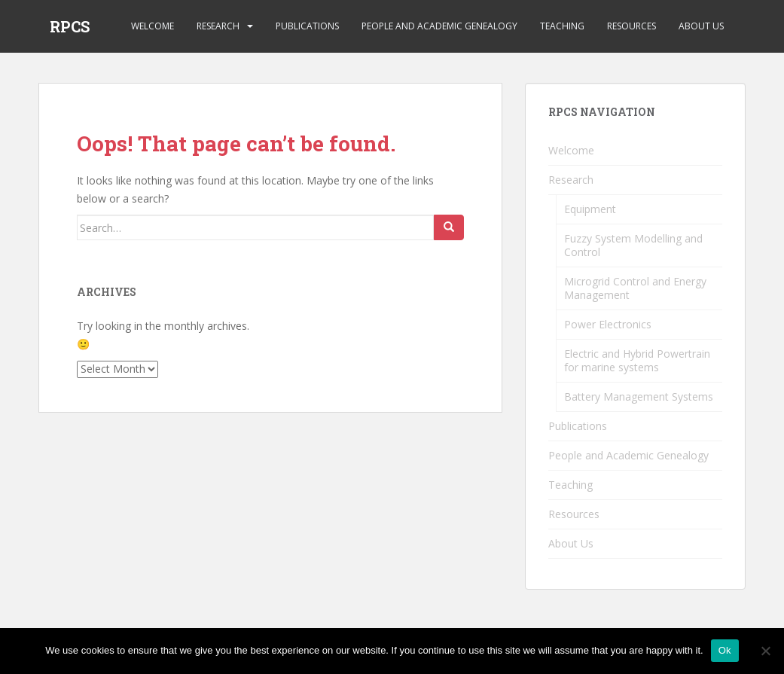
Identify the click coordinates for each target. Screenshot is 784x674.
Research (218, 26)
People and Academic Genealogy (439, 26)
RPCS (70, 26)
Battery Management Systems (639, 396)
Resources (631, 26)
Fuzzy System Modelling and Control (633, 245)
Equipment (590, 209)
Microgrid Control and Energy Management (635, 288)
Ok (725, 650)
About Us (701, 26)
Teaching (562, 26)
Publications (307, 26)
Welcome (153, 26)
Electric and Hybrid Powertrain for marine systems (637, 360)
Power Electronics (608, 324)
